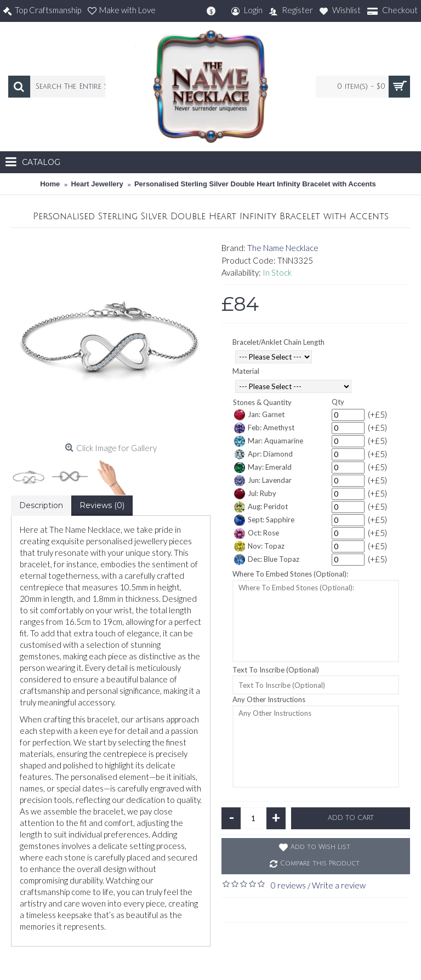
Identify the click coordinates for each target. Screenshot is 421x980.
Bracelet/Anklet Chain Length (278, 342)
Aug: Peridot (261, 507)
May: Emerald (263, 468)
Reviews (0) (102, 505)
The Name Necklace (283, 248)
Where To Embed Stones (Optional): (290, 574)
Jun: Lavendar (263, 481)
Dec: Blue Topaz (267, 560)
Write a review (339, 885)
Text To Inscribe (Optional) (276, 670)
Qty (338, 402)
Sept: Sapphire (264, 520)
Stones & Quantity (262, 402)
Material (246, 371)
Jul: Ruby (255, 494)
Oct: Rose (257, 533)
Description (41, 505)
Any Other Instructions (269, 699)
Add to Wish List (320, 847)
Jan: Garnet (259, 415)
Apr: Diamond (263, 454)
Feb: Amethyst (264, 428)
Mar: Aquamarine (269, 441)
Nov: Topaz (259, 546)
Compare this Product (320, 864)
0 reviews (288, 885)
